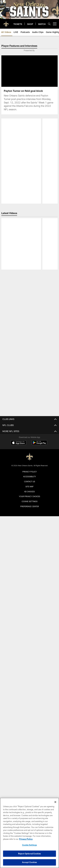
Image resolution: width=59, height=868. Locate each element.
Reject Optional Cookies (29, 854)
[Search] (49, 24)
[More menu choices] (55, 24)
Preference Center (30, 596)
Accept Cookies (29, 862)
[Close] (55, 802)
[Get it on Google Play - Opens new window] (39, 534)
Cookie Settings (30, 591)
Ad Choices (29, 581)
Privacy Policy (30, 562)
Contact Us (30, 572)
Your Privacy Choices (29, 586)
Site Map (29, 576)
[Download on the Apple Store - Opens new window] (18, 533)
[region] (29, 833)
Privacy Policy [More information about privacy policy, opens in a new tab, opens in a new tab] (26, 839)
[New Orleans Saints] (30, 547)
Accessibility (30, 567)
